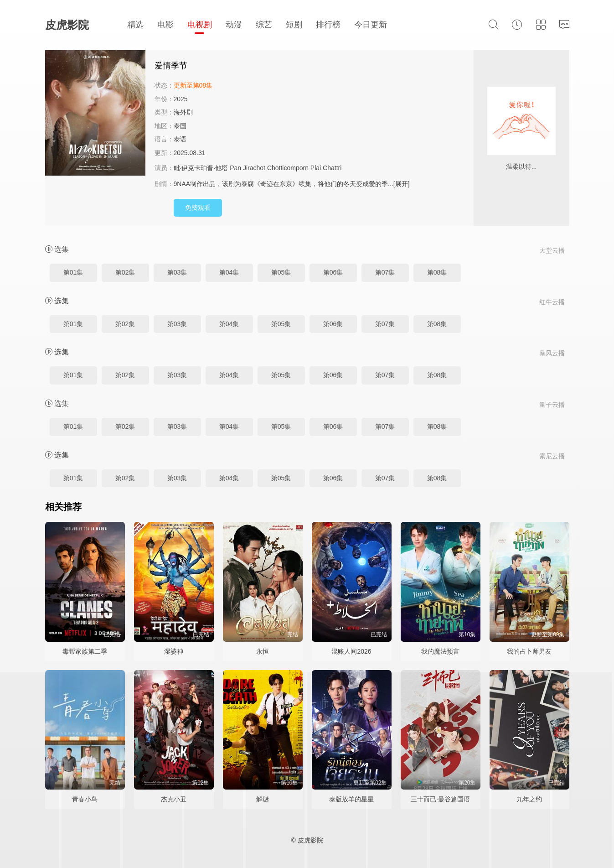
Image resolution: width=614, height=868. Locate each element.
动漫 (234, 25)
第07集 (385, 272)
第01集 (73, 272)
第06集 (333, 272)
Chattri (332, 168)
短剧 (294, 25)
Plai (316, 168)
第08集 (437, 272)
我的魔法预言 (440, 651)
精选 (135, 25)
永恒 (263, 651)
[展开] (402, 184)
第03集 (177, 272)
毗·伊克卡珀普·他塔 (201, 168)
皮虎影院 (67, 25)
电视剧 (200, 25)
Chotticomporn (288, 168)
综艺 (264, 25)
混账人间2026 (351, 651)
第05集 (281, 272)
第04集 (229, 272)
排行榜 (328, 25)
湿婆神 (174, 651)
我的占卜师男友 (529, 651)
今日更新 (371, 25)
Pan (235, 168)
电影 (165, 25)
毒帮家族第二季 (85, 651)
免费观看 (198, 208)
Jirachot (254, 168)
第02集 (125, 272)
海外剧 (183, 112)
